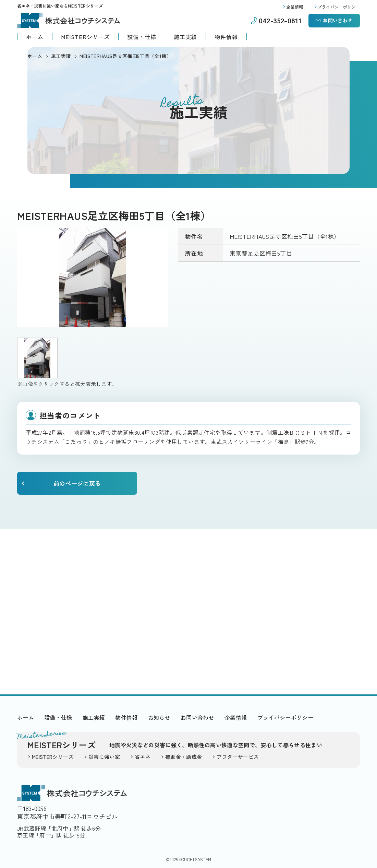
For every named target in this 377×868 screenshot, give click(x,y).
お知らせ (159, 717)
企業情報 (236, 717)
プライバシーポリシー (285, 717)
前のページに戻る (77, 483)
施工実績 (185, 37)
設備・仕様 (142, 37)
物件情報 (226, 37)
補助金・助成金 (184, 757)
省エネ (143, 757)
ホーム (35, 37)
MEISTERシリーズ (86, 37)
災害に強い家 (104, 757)
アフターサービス (238, 757)
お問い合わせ (338, 20)
